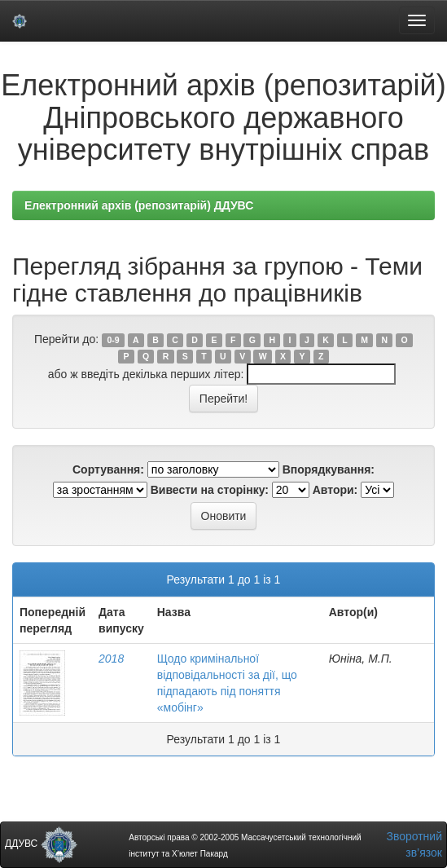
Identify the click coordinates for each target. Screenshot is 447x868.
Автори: (335, 490)
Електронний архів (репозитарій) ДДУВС (139, 205)
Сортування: (108, 469)
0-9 (113, 340)
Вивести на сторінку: (210, 490)
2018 (111, 659)
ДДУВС (41, 844)
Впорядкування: (329, 469)
